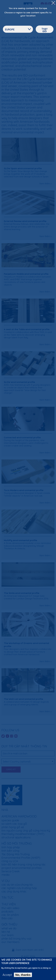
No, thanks (23, 977)
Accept (7, 977)
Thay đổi (45, 30)
